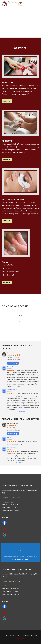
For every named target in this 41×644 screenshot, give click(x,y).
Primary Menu (38, 4)
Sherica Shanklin (12, 367)
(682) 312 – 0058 (14, 498)
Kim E (9, 437)
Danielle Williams (12, 448)
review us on (13, 363)
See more (7, 101)
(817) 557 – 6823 (14, 581)
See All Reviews (20, 412)
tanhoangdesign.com (21, 638)
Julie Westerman (12, 390)
